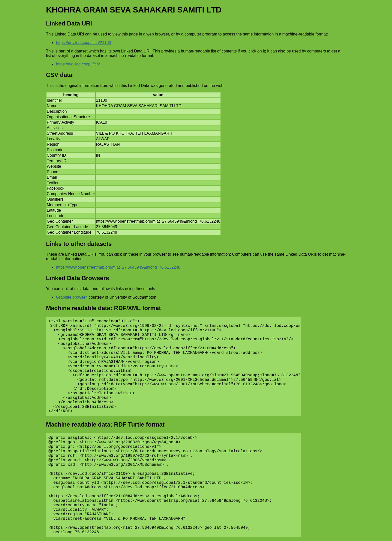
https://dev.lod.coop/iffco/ (78, 64)
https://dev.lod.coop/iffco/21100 (83, 43)
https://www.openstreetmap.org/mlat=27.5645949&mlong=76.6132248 (118, 267)
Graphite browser (71, 297)
